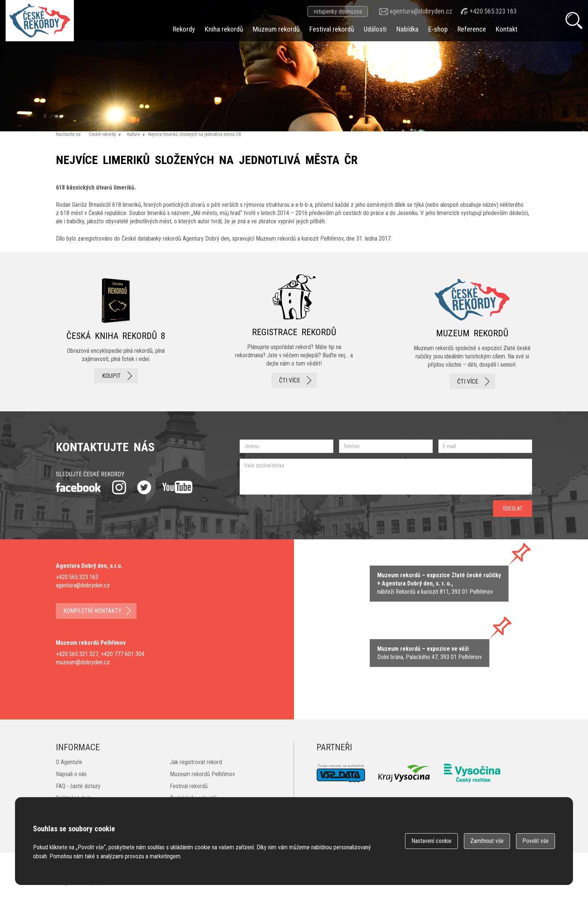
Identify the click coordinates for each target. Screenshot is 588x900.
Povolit (535, 841)
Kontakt (507, 29)
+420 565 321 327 (77, 654)
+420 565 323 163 (493, 11)
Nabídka (407, 29)
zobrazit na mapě (439, 584)
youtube (177, 487)
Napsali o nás (71, 774)
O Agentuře (69, 762)
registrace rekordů (294, 332)
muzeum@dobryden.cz (83, 662)
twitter (144, 487)
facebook (78, 487)
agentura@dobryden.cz (421, 11)
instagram (119, 487)
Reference (472, 29)
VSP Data (341, 773)
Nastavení (431, 841)
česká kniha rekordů (116, 332)
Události (375, 29)
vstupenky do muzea (338, 11)
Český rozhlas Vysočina (472, 773)
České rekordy (102, 134)
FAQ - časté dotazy (78, 786)
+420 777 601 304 (123, 654)
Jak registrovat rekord (196, 762)
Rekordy (184, 29)
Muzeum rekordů (276, 29)
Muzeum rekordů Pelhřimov (202, 774)
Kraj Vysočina (405, 773)
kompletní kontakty (92, 611)
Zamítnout (487, 841)
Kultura (133, 134)
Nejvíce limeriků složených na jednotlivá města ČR (194, 134)
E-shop (438, 29)
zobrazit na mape (430, 653)
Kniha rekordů (224, 29)
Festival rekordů (332, 29)
